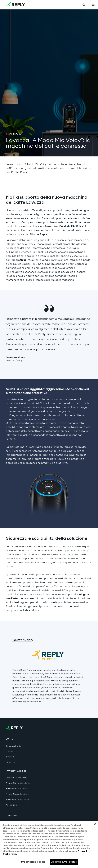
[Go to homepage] (15, 5)
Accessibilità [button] (12, 805)
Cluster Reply (23, 640)
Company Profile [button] (14, 746)
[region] (49, 844)
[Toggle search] (84, 5)
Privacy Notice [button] (18, 783)
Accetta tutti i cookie (64, 862)
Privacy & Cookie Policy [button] (17, 778)
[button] (49, 816)
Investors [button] (10, 757)
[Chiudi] (95, 824)
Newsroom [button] (11, 762)
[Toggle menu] (93, 5)
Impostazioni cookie (33, 862)
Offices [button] (9, 752)
